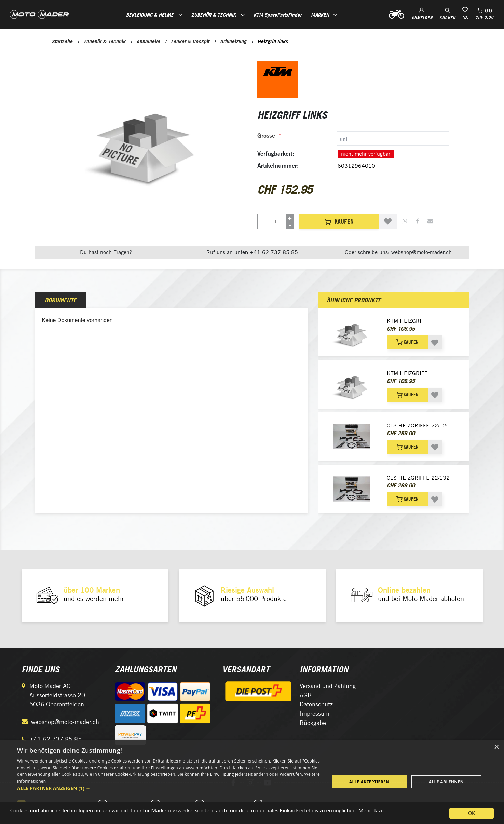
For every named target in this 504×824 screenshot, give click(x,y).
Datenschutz (316, 704)
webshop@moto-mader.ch (65, 722)
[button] (169, 788)
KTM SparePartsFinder (278, 15)
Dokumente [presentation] (61, 300)
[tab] (353, 138)
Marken (320, 15)
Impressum (315, 713)
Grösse (266, 135)
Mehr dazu (371, 811)
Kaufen (339, 221)
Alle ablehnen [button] (446, 782)
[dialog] (252, 782)
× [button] (496, 747)
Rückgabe (313, 723)
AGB (306, 695)
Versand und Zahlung (328, 686)
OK (472, 813)
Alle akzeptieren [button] (369, 782)
